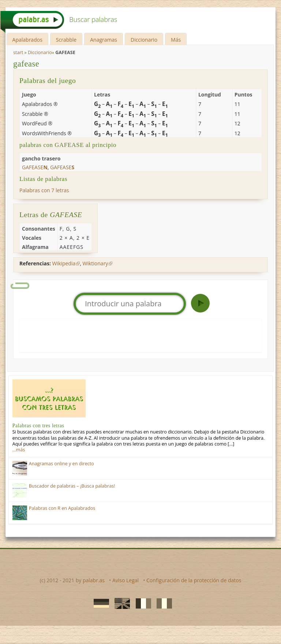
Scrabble (66, 40)
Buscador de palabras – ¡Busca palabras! (72, 486)
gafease (26, 64)
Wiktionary (95, 263)
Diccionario (144, 40)
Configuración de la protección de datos (194, 580)
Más (176, 40)
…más (19, 450)
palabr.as (94, 580)
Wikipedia (64, 263)
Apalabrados (27, 40)
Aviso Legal (125, 580)
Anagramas (104, 40)
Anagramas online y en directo (61, 464)
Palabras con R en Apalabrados (62, 508)
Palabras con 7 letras (44, 190)
